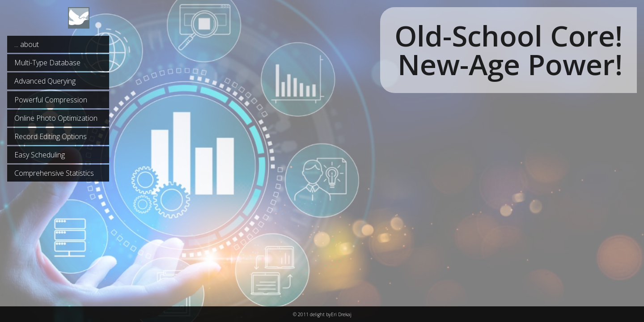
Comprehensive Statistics (54, 173)
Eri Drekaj (341, 314)
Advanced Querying (45, 81)
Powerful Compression (51, 100)
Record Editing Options (51, 136)
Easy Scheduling (40, 155)
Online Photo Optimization (56, 118)
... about (27, 44)
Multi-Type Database (47, 63)
